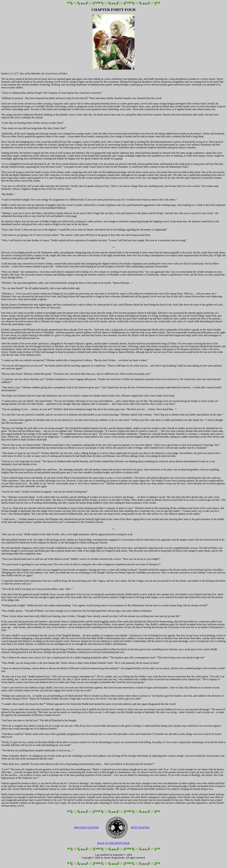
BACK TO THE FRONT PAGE (114, 843)
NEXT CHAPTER (140, 827)
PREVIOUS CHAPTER (86, 827)
